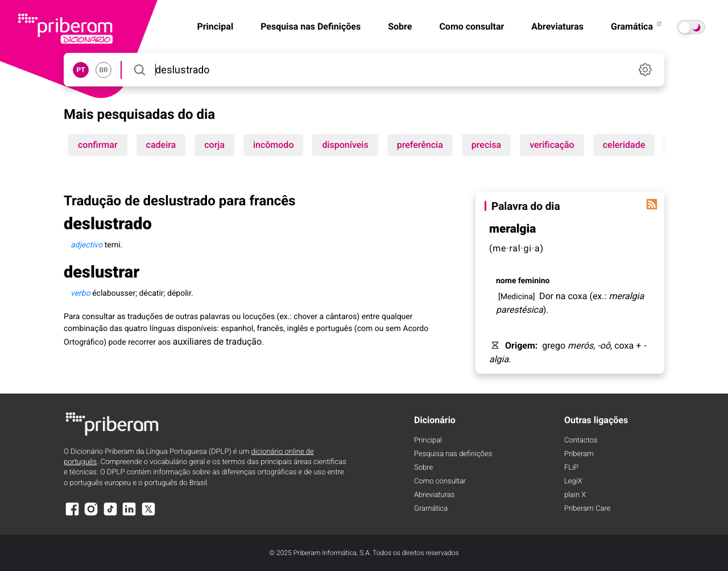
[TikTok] (110, 514)
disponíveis (345, 145)
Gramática (637, 26)
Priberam (579, 454)
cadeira (161, 145)
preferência (420, 145)
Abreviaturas (557, 26)
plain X (575, 495)
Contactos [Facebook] (581, 440)
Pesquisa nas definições (453, 454)
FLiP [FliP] (571, 468)
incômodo (274, 145)
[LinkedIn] (129, 514)
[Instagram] (91, 514)
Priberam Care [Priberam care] (587, 509)
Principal (428, 440)
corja (214, 145)
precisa (486, 145)
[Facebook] (72, 514)
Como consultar (471, 26)
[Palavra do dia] (652, 204)
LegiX (573, 481)
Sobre (400, 26)
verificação (552, 145)
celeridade (624, 145)
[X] (148, 514)
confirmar (98, 145)
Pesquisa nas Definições (311, 26)
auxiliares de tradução (217, 342)
